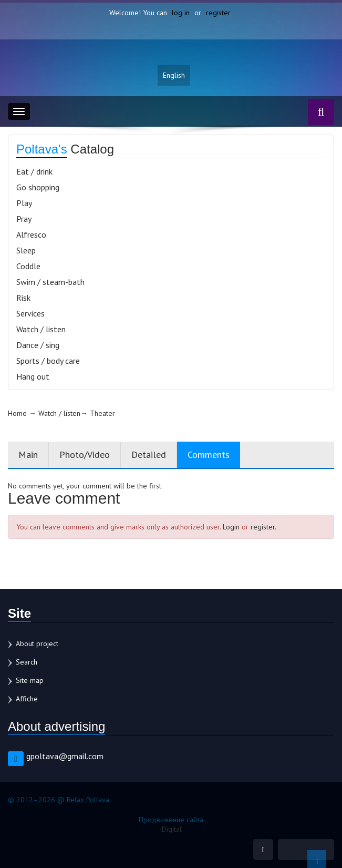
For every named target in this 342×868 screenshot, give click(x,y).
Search (27, 662)
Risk (23, 298)
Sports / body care (48, 361)
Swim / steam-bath (50, 282)
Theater (102, 413)
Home (17, 413)
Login (231, 527)
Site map (30, 680)
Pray (24, 219)
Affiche (27, 699)
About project (37, 644)
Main (28, 455)
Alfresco (31, 234)
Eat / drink (34, 171)
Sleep (26, 250)
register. (263, 527)
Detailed (149, 455)
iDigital (171, 829)
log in (181, 13)
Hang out (33, 376)
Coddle (28, 266)
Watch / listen (41, 329)
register (218, 13)
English (174, 75)
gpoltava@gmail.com (65, 756)
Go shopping (38, 187)
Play (24, 203)
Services (30, 313)
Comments (209, 455)
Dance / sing (38, 345)
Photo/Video (85, 455)
